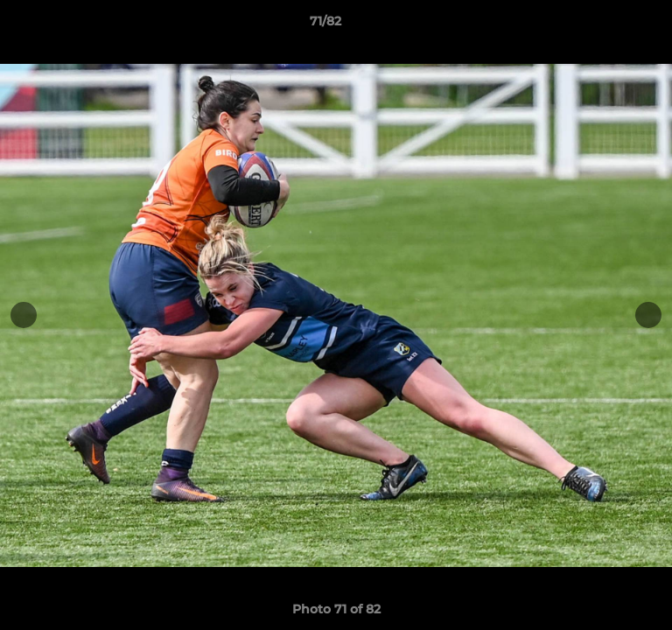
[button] (609, 25)
